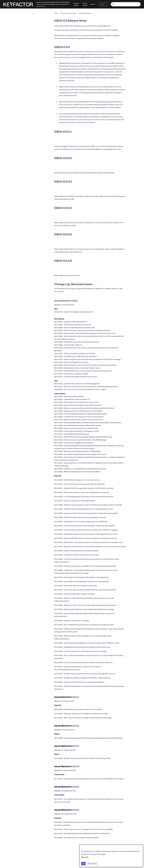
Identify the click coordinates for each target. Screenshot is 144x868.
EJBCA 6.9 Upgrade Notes (70, 35)
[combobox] (126, 4)
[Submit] (113, 4)
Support (93, 4)
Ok (83, 864)
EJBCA (56, 13)
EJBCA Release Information (68, 13)
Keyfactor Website (76, 4)
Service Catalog (85, 4)
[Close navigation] (33, 14)
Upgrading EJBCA (97, 38)
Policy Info (85, 857)
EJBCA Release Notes (85, 13)
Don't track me (92, 864)
